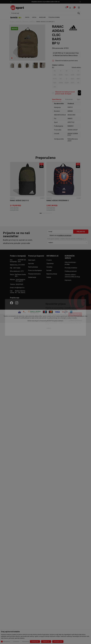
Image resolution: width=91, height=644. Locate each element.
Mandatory (7, 642)
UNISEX (70, 119)
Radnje (49, 277)
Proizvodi (18, 22)
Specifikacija (57, 99)
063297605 (19, 284)
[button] (70, 8)
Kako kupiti (32, 260)
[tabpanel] (27, 43)
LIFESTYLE (71, 122)
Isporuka (31, 263)
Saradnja (49, 267)
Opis (79, 99)
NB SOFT (49, 321)
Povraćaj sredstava (71, 268)
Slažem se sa (60, 235)
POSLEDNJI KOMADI (54, 17)
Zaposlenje (50, 263)
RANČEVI (32, 22)
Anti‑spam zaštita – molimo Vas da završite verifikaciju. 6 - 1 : (67, 239)
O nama (49, 260)
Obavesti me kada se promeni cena (66, 61)
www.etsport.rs (36, 321)
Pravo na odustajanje (35, 270)
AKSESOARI (42, 17)
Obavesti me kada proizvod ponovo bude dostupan (65, 93)
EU (53, 67)
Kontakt (49, 270)
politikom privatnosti (65, 235)
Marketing (26, 642)
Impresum (68, 280)
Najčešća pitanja (52, 274)
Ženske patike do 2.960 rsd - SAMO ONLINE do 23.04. (42, 2)
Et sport (12, 22)
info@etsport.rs (19, 288)
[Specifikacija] (57, 100)
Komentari (69, 99)
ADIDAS (70, 111)
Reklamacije (32, 277)
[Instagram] (17, 303)
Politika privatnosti (71, 271)
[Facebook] (12, 303)
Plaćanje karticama (34, 274)
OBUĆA (27, 17)
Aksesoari (25, 22)
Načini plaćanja (33, 267)
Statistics (16, 642)
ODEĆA (34, 17)
